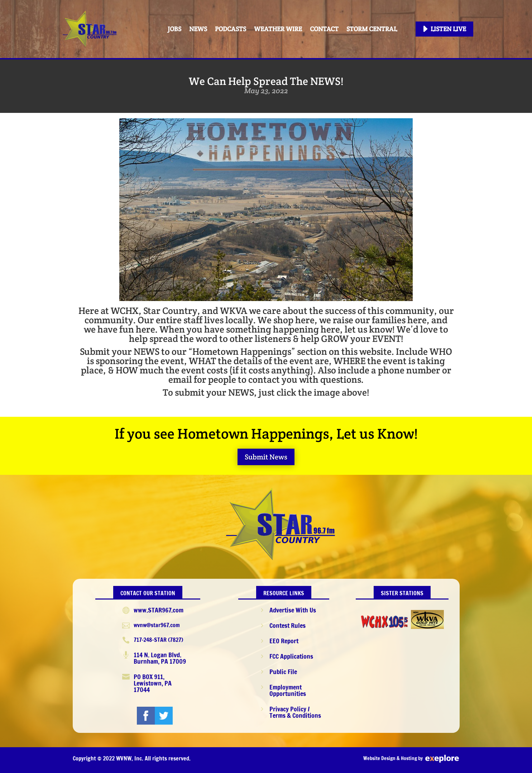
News (198, 29)
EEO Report (284, 641)
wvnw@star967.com (157, 625)
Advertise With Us (293, 610)
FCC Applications (291, 656)
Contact (324, 29)
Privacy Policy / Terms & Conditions (295, 712)
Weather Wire (278, 29)
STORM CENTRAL (372, 29)
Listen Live (448, 29)
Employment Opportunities (288, 690)
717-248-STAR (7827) (158, 640)
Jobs (174, 29)
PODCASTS (231, 29)
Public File (283, 672)
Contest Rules (287, 625)
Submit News (266, 457)
